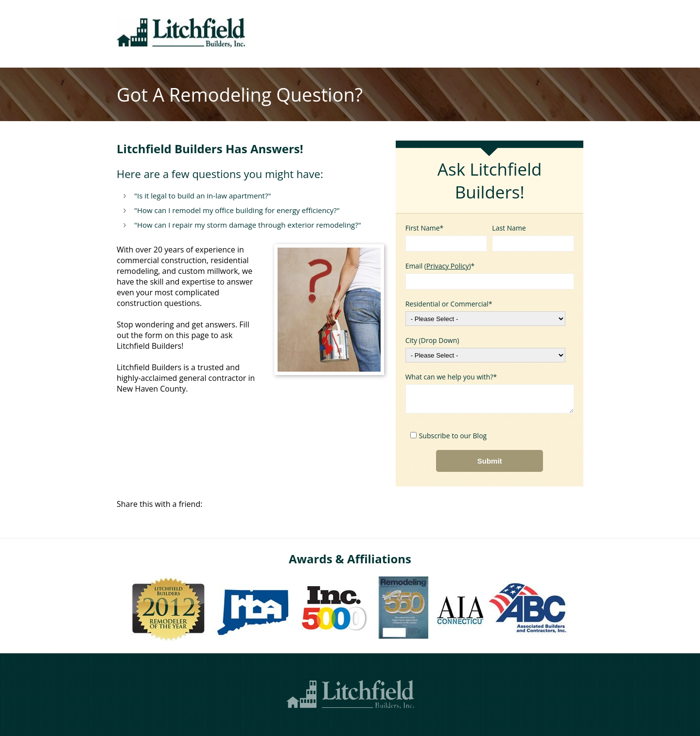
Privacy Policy (447, 266)
